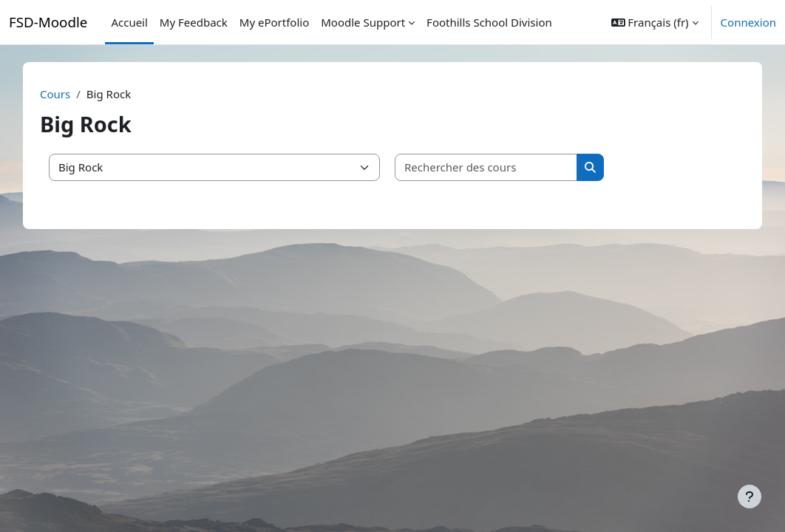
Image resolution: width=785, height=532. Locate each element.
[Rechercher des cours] (499, 167)
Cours (68, 94)
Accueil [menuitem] (129, 22)
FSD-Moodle (48, 22)
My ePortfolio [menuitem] (274, 22)
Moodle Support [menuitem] (363, 22)
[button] (655, 22)
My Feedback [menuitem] (194, 22)
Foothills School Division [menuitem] (489, 22)
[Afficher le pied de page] (750, 497)
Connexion (748, 22)
